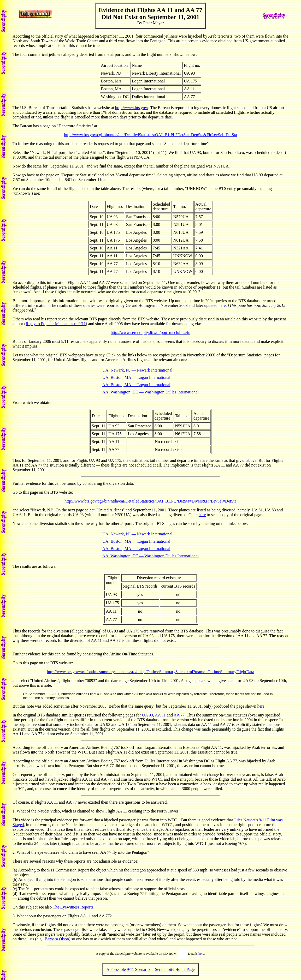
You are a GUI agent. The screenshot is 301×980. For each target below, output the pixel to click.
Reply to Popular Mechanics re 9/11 (56, 324)
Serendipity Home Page (175, 969)
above (251, 460)
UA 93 (147, 715)
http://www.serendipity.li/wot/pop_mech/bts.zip (150, 333)
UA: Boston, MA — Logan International (136, 377)
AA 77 (179, 715)
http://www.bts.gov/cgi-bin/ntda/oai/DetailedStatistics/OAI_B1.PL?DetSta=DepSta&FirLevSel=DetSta (150, 135)
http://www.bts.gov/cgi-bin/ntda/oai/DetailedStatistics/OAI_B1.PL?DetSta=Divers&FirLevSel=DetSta (150, 501)
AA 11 (160, 715)
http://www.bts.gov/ (132, 108)
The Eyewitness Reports (73, 907)
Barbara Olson (57, 939)
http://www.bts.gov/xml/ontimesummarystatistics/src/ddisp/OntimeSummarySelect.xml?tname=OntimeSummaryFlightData (150, 672)
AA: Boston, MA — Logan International (136, 385)
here (222, 305)
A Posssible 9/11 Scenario (128, 969)
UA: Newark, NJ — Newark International (137, 370)
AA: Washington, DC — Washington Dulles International (150, 392)
